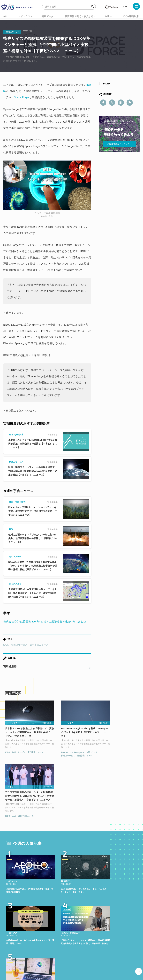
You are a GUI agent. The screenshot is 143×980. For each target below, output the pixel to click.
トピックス (24, 16)
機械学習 (49, 926)
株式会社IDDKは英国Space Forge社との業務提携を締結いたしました (45, 622)
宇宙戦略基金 (124, 926)
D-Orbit (54, 749)
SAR (71, 926)
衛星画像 (16, 926)
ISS (61, 926)
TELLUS (42, 920)
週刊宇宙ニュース (39, 645)
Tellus (108, 16)
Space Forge (22, 97)
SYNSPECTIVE (88, 926)
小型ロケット (81, 749)
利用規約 (45, 963)
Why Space (76, 920)
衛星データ (48, 16)
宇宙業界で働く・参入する (79, 16)
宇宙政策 (53, 932)
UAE (105, 753)
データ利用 (32, 926)
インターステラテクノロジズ (79, 932)
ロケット (107, 926)
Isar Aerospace (66, 749)
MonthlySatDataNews (101, 920)
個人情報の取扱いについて (62, 963)
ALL (6, 16)
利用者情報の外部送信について (89, 963)
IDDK (6, 645)
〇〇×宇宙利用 (131, 16)
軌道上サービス (19, 645)
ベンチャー (125, 920)
